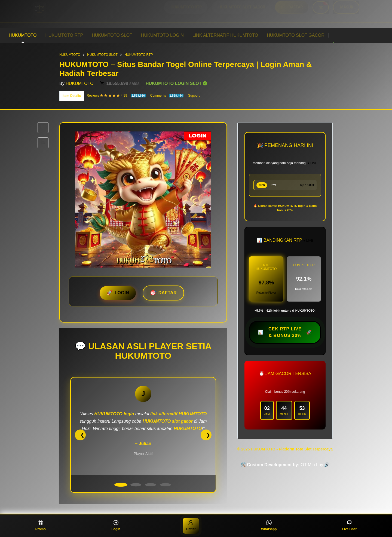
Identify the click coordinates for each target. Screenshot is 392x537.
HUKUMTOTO (23, 35)
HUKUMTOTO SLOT (112, 35)
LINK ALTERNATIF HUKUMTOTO (225, 35)
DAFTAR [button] (168, 293)
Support (194, 96)
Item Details (72, 96)
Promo (41, 525)
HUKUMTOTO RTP (64, 35)
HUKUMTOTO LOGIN (162, 35)
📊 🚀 (285, 332)
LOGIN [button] (122, 293)
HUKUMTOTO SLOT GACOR (296, 35)
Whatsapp (269, 525)
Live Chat (349, 525)
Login (116, 525)
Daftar (191, 525)
